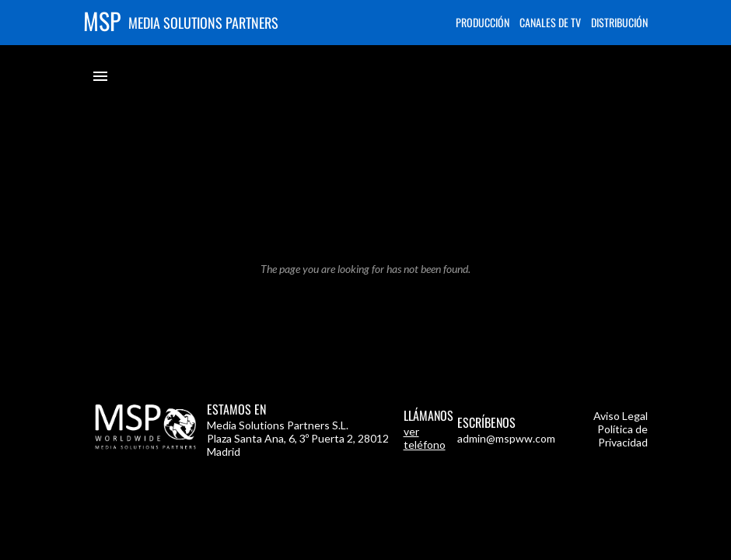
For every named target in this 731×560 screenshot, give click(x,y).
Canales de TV (550, 22)
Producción (483, 22)
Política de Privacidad (623, 436)
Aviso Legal (621, 416)
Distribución (619, 22)
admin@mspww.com (506, 438)
